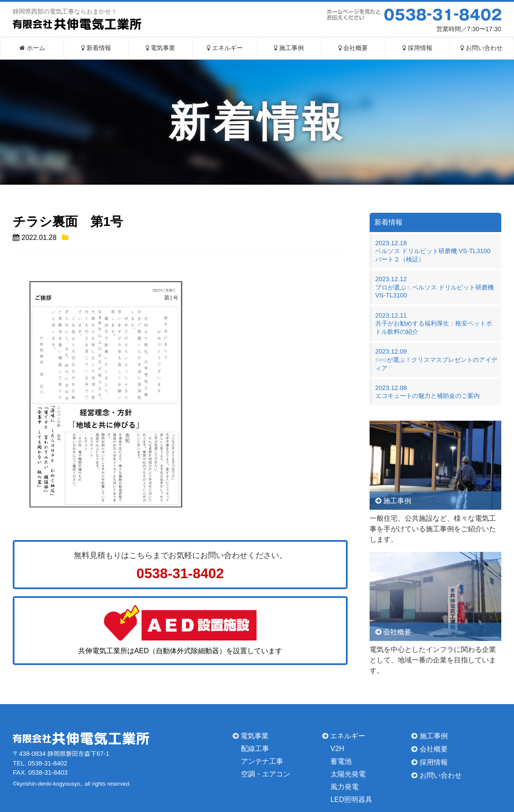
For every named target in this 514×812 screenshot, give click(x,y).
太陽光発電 (348, 774)
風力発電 (345, 787)
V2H (337, 749)
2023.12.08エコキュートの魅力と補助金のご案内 (428, 392)
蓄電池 (341, 761)
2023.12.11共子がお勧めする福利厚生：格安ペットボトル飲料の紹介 (434, 324)
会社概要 (353, 48)
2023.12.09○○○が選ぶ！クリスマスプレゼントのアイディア (436, 359)
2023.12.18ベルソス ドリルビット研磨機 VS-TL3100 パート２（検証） (436, 251)
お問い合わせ (482, 48)
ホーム (32, 48)
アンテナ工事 (262, 761)
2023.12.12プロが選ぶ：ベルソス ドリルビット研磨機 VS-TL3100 (435, 287)
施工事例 (289, 48)
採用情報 (417, 48)
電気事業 (161, 48)
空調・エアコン (266, 774)
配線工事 (255, 749)
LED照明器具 (351, 799)
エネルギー (225, 48)
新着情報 (96, 48)
